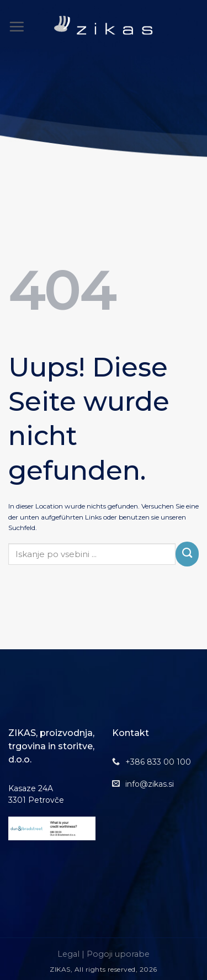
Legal (68, 954)
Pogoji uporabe (118, 954)
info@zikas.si (150, 784)
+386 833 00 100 (158, 762)
